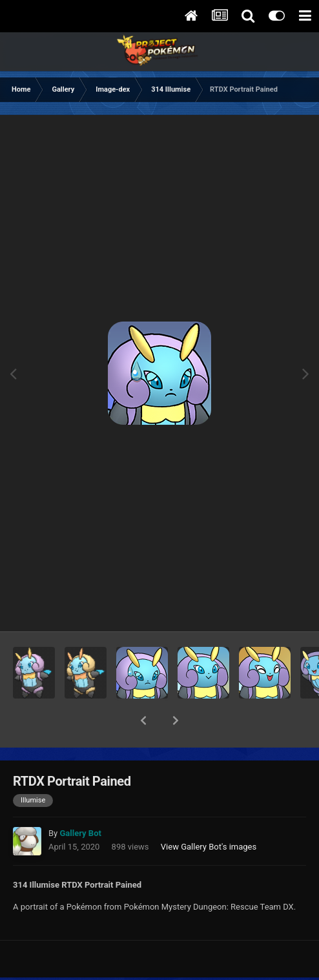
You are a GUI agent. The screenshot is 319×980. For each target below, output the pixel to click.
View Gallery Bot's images (209, 813)
